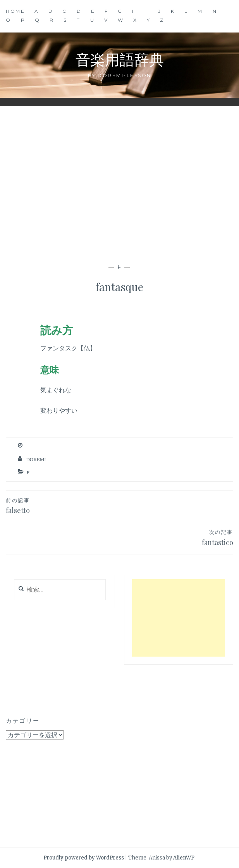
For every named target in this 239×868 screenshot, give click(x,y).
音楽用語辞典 (120, 59)
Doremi (36, 459)
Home (15, 11)
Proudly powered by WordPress (84, 858)
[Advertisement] (120, 174)
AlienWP (184, 858)
